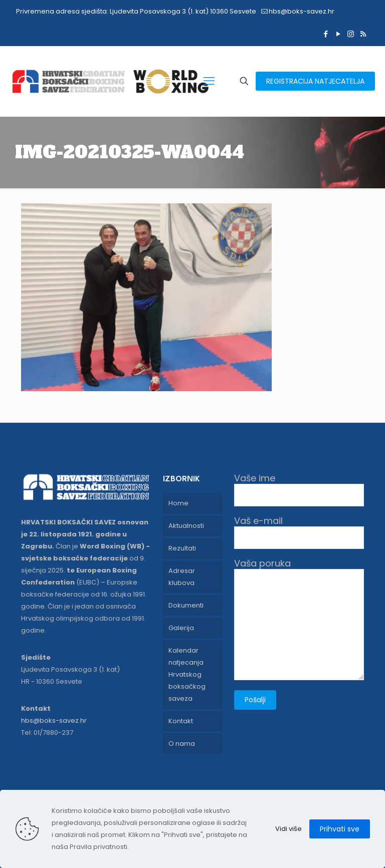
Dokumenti (186, 605)
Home (178, 503)
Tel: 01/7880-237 (47, 733)
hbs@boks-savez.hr (54, 720)
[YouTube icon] (338, 34)
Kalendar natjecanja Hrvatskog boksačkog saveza (187, 674)
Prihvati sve (340, 829)
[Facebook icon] (326, 34)
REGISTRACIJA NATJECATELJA (315, 81)
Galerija (181, 628)
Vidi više (288, 829)
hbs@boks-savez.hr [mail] (302, 11)
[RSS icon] (363, 34)
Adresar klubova (182, 577)
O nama (182, 744)
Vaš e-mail (299, 532)
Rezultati (182, 548)
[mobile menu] (209, 81)
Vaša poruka (299, 619)
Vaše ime (299, 490)
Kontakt (181, 721)
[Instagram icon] (351, 34)
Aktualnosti (186, 526)
